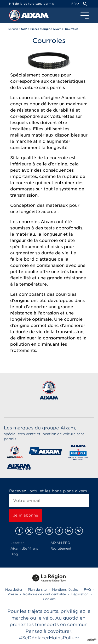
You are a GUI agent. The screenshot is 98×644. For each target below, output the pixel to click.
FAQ (87, 590)
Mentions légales (65, 590)
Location (18, 543)
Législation (80, 594)
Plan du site (37, 590)
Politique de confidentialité (45, 594)
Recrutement (61, 548)
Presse (13, 594)
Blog (14, 554)
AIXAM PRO (60, 543)
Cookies (49, 599)
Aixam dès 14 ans (24, 548)
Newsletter (14, 590)
